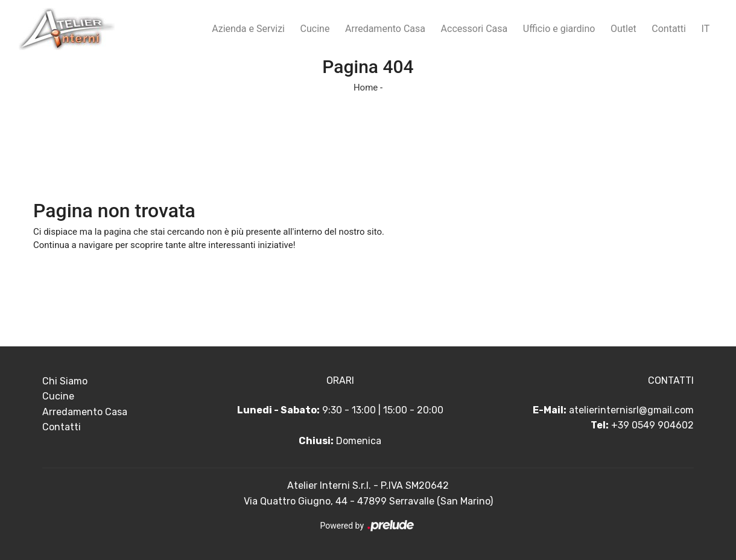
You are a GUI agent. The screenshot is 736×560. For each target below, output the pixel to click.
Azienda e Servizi (248, 29)
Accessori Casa (474, 29)
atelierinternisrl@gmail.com (631, 410)
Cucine (315, 29)
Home (366, 87)
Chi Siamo (65, 381)
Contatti (669, 29)
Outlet (623, 29)
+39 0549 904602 (652, 425)
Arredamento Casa (385, 29)
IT (706, 29)
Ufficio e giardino (559, 29)
